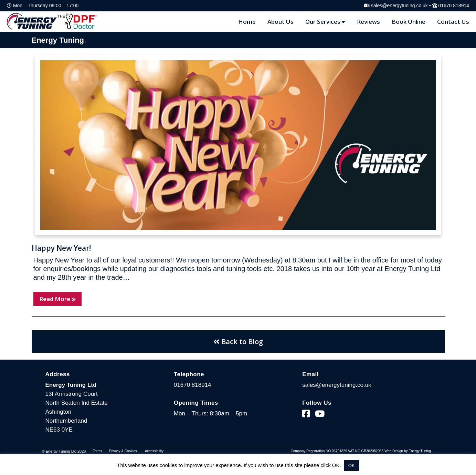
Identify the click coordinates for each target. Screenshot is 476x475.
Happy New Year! (61, 248)
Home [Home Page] (247, 22)
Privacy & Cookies (123, 451)
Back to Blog (238, 342)
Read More (57, 299)
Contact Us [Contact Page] (453, 22)
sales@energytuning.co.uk (399, 6)
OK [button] (352, 466)
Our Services (325, 22)
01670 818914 (454, 6)
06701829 (340, 451)
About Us (281, 22)
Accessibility (154, 451)
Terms (97, 451)
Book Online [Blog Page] (409, 22)
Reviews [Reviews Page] (368, 22)
